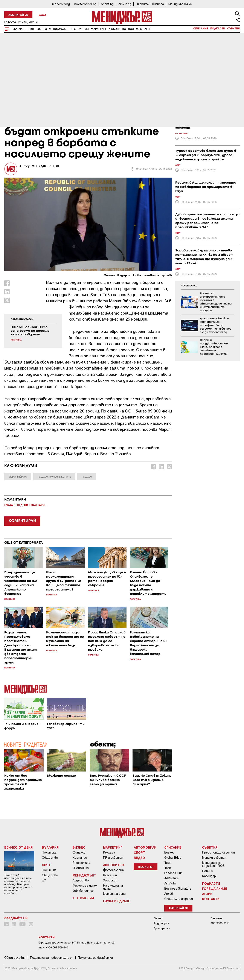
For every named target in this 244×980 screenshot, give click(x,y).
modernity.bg (61, 4)
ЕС (44, 880)
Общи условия (15, 958)
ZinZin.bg (125, 4)
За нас (158, 918)
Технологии (80, 29)
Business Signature (178, 889)
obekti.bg (107, 4)
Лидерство (81, 880)
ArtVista (170, 883)
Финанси (79, 852)
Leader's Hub (173, 873)
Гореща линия (215, 889)
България (19, 29)
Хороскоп (110, 880)
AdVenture (172, 878)
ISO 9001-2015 (220, 923)
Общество (50, 858)
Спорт (139, 852)
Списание (201, 29)
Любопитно (117, 29)
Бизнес (42, 29)
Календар (209, 876)
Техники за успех (85, 886)
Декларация (162, 928)
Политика (49, 852)
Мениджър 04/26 (180, 4)
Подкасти (218, 29)
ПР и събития (113, 858)
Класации (110, 875)
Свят (31, 29)
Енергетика (81, 863)
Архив (169, 894)
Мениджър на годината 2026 (213, 864)
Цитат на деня (114, 894)
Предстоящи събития (218, 852)
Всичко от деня (140, 29)
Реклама (109, 852)
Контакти (211, 899)
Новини (208, 871)
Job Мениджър (83, 891)
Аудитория (161, 923)
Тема (168, 863)
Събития (233, 29)
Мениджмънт (59, 29)
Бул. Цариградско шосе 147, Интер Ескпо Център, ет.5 (76, 943)
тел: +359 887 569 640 (53, 947)
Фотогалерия (113, 870)
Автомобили (145, 847)
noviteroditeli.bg (85, 4)
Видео (139, 858)
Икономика (81, 868)
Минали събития (214, 858)
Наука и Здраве (117, 901)
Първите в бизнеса (150, 4)
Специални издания (179, 899)
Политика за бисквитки (95, 958)
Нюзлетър (146, 867)
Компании (80, 858)
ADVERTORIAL (189, 286)
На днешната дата (113, 887)
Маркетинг (99, 29)
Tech (168, 868)
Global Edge (173, 858)
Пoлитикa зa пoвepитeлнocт (52, 958)
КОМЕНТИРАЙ (22, 521)
